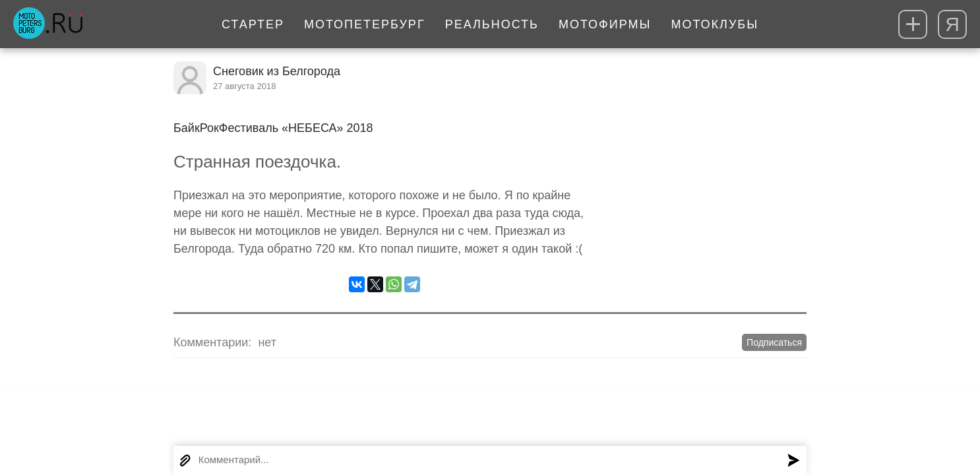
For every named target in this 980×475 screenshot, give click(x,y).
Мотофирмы (605, 24)
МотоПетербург (365, 24)
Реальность (492, 24)
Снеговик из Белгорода (277, 71)
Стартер (253, 24)
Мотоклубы (715, 24)
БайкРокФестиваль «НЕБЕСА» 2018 (273, 128)
